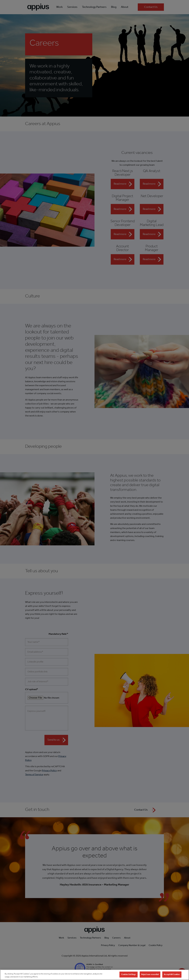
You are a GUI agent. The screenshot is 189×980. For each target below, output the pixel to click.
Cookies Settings (128, 977)
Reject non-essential (150, 977)
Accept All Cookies (172, 977)
